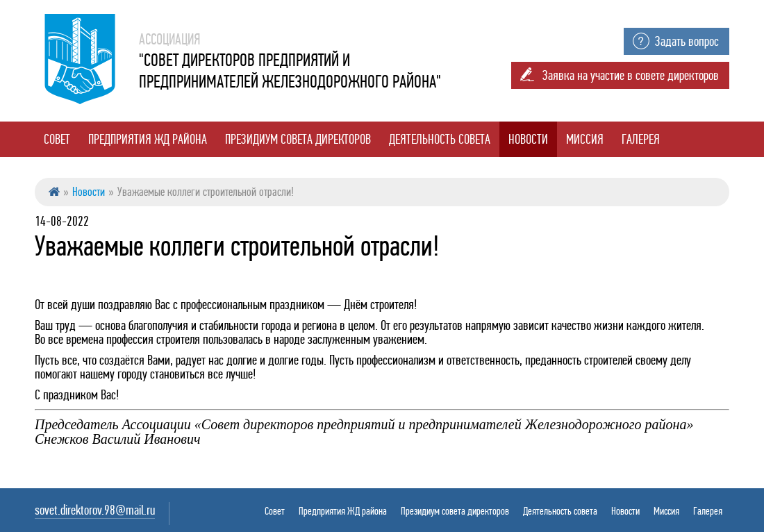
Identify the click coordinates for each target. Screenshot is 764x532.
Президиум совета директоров (298, 139)
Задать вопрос (687, 41)
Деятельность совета (440, 139)
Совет (57, 139)
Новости (528, 139)
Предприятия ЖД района (148, 139)
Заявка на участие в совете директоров (631, 75)
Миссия (585, 139)
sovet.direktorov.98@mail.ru (95, 510)
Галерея (641, 139)
